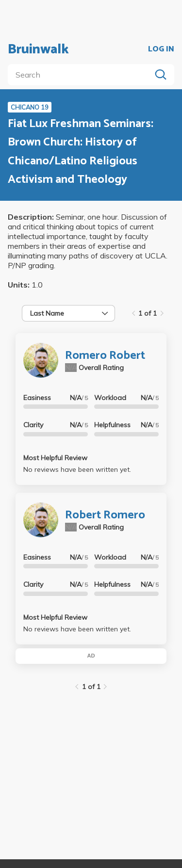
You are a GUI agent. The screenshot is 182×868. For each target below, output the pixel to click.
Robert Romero (105, 515)
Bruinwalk (38, 49)
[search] (81, 75)
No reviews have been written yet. (77, 469)
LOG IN (161, 49)
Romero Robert (105, 356)
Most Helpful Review (55, 458)
